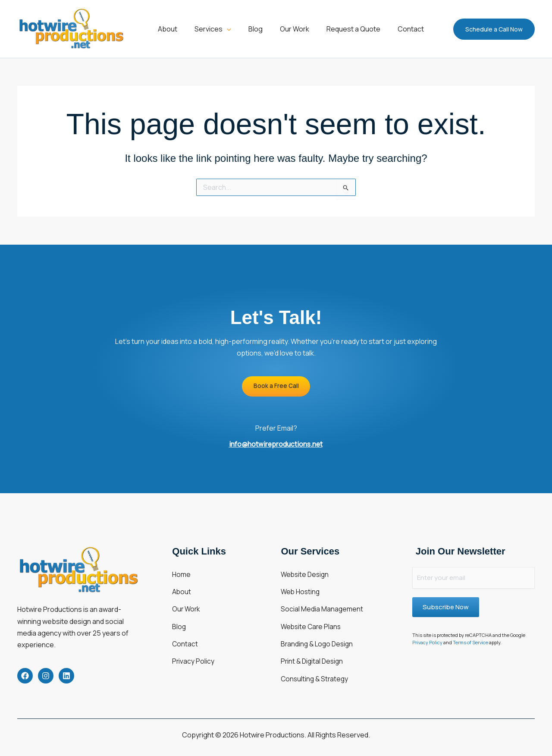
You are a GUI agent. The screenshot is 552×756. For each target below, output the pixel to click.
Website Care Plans (312, 616)
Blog (179, 616)
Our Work (187, 602)
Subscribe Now (446, 607)
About (182, 588)
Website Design (306, 573)
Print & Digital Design (313, 645)
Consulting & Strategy (316, 659)
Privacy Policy (193, 645)
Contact (185, 630)
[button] (221, 29)
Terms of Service (472, 643)
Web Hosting (301, 588)
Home (181, 573)
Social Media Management (322, 602)
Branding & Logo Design (318, 630)
